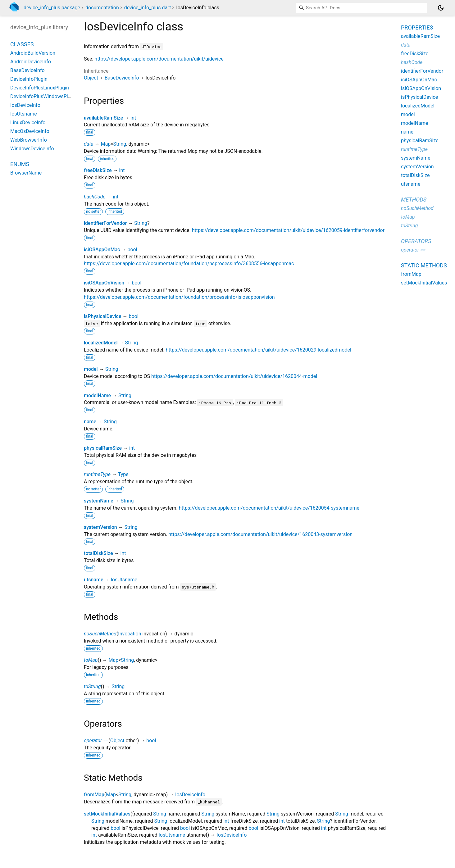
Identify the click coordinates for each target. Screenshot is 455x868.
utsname (94, 580)
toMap (91, 660)
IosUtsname (124, 580)
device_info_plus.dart (148, 8)
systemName (99, 501)
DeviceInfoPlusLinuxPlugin (40, 88)
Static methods (424, 265)
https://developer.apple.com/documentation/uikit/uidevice (159, 59)
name (90, 422)
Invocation (130, 634)
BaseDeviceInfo (122, 78)
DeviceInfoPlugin (29, 79)
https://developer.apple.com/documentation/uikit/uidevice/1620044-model (234, 376)
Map (106, 144)
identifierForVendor (105, 223)
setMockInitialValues (107, 814)
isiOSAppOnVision (104, 283)
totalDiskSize (98, 553)
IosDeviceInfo (190, 795)
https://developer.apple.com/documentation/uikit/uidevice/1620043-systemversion (260, 534)
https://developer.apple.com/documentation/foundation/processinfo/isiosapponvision (179, 297)
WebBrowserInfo (29, 140)
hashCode (95, 197)
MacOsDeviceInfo (30, 131)
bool (132, 250)
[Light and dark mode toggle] (441, 8)
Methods (414, 200)
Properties (417, 27)
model (91, 369)
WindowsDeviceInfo (32, 149)
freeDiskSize (98, 170)
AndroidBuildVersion (33, 53)
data (89, 144)
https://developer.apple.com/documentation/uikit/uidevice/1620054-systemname (269, 508)
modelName (97, 395)
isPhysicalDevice (102, 316)
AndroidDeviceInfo (31, 62)
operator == (96, 741)
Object (91, 78)
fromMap (94, 795)
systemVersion (100, 527)
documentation (102, 8)
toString (92, 686)
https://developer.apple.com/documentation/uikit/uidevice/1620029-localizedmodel (259, 350)
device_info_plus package (52, 8)
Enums (20, 164)
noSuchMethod (100, 634)
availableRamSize (103, 118)
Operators (416, 241)
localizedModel (101, 343)
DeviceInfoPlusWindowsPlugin (44, 96)
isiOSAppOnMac (102, 250)
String (120, 144)
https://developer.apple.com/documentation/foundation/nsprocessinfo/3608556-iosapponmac (189, 264)
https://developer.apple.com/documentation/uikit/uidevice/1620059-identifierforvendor (288, 230)
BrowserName (26, 173)
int (133, 118)
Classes (22, 44)
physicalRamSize (103, 448)
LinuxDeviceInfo (28, 123)
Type (123, 474)
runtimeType (97, 474)
